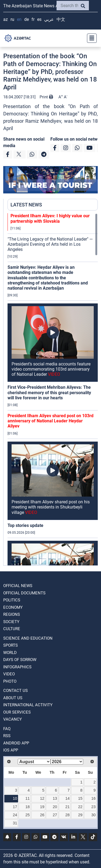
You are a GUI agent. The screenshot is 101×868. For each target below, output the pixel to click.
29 (80, 815)
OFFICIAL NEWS (18, 586)
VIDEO (9, 674)
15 (80, 798)
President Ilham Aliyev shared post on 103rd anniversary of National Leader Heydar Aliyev (50, 421)
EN (19, 19)
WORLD (10, 653)
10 (15, 798)
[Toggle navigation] (90, 38)
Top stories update (25, 525)
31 (15, 823)
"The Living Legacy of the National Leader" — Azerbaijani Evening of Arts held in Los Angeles (50, 244)
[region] (53, 389)
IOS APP (11, 750)
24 (15, 815)
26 (42, 815)
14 (67, 798)
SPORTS (11, 645)
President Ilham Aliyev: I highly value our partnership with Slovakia (50, 218)
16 (93, 798)
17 (15, 807)
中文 (61, 19)
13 (55, 798)
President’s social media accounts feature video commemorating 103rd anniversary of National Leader (51, 369)
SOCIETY (11, 622)
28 (67, 815)
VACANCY (13, 719)
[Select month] (34, 762)
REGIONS (12, 614)
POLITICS (12, 600)
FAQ (7, 729)
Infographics (17, 667)
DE (27, 19)
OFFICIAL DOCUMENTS (24, 593)
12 (42, 798)
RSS (7, 736)
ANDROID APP (16, 743)
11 (27, 798)
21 (67, 807)
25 (27, 815)
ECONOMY (13, 607)
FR (33, 19)
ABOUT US (13, 698)
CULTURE (12, 629)
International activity (28, 705)
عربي (49, 19)
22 (80, 807)
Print (46, 97)
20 (55, 807)
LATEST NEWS (26, 205)
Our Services (17, 712)
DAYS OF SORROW (20, 660)
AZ (6, 19)
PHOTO (10, 681)
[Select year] (67, 762)
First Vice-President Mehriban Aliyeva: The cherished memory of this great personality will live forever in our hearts (49, 392)
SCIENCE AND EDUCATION (28, 638)
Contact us (15, 691)
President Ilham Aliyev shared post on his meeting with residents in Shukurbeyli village (51, 507)
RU (12, 19)
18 (27, 807)
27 (55, 815)
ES (39, 19)
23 (93, 807)
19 (42, 807)
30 (93, 815)
